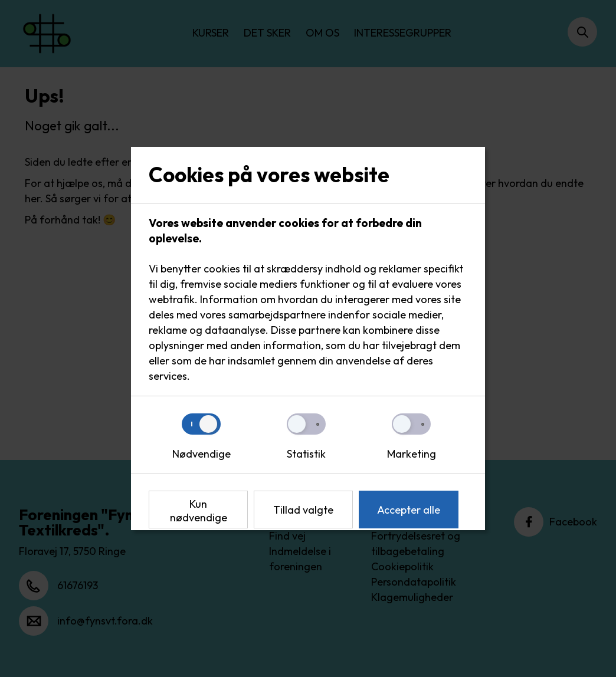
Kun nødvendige (199, 511)
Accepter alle (409, 510)
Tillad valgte (303, 510)
